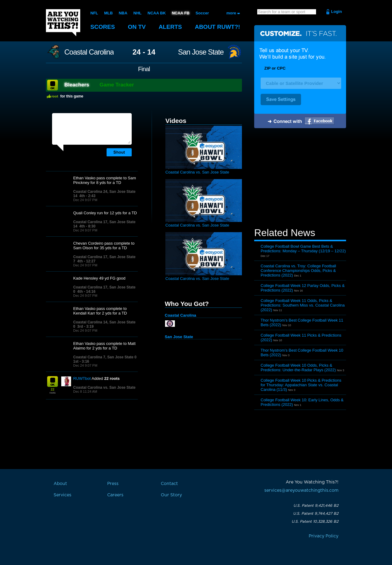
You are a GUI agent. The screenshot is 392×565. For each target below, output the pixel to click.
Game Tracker (117, 85)
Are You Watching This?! (63, 23)
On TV (137, 27)
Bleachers (77, 85)
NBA (123, 13)
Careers (115, 495)
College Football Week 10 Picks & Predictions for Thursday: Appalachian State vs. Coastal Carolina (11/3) (301, 385)
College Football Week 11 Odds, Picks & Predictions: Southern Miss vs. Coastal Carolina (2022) (303, 305)
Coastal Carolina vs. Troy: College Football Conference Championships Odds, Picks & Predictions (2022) (298, 271)
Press (113, 484)
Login (336, 11)
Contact (169, 484)
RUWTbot (82, 378)
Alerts (170, 27)
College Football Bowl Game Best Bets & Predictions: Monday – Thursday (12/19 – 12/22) (303, 249)
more (231, 13)
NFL (94, 13)
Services (62, 495)
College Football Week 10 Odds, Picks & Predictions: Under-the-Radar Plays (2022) (298, 368)
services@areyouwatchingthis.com (301, 491)
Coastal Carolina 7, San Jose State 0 (105, 357)
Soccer (202, 13)
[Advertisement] (300, 179)
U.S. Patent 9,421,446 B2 (316, 506)
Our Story (171, 495)
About (217, 27)
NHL (138, 13)
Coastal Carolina (89, 52)
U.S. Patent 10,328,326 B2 (315, 521)
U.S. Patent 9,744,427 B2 (316, 513)
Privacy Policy (324, 536)
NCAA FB (181, 13)
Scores (103, 27)
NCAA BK (157, 13)
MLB (108, 13)
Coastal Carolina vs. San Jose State (104, 387)
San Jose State (201, 52)
